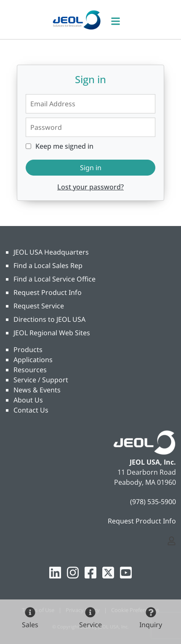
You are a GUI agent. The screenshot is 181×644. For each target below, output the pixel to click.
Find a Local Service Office (55, 279)
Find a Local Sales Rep (48, 265)
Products (28, 350)
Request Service (39, 306)
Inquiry (151, 625)
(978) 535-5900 (153, 502)
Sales (30, 625)
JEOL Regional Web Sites (52, 333)
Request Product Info (48, 292)
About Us (28, 400)
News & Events (37, 390)
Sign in (91, 168)
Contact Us (31, 410)
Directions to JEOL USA (49, 319)
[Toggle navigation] (120, 20)
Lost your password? (90, 187)
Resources (30, 370)
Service (90, 625)
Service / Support (41, 380)
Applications (33, 360)
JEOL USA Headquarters (51, 252)
